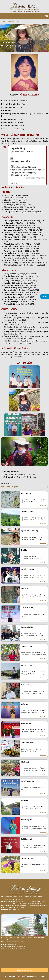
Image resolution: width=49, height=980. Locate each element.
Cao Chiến (25, 801)
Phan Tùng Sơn (26, 820)
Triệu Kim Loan (27, 646)
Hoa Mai (24, 550)
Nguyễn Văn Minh (27, 781)
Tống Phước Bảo (27, 511)
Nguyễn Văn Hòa (27, 627)
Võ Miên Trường (27, 858)
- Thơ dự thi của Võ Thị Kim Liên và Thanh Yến (18, 475)
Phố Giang (25, 704)
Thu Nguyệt (25, 762)
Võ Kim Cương (26, 666)
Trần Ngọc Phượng (28, 608)
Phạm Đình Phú (27, 724)
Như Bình (24, 589)
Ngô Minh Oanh (27, 839)
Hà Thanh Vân (26, 494)
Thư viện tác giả (6, 21)
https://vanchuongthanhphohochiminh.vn (14, 948)
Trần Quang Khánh (28, 743)
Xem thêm (43, 487)
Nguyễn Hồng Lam (28, 569)
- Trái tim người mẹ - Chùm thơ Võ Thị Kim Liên (18, 477)
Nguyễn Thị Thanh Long (30, 531)
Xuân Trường (26, 685)
